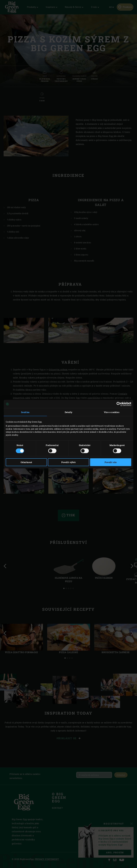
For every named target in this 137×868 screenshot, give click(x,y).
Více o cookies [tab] (112, 412)
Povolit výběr (68, 462)
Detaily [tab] (69, 412)
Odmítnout (26, 462)
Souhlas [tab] (25, 412)
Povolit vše (111, 462)
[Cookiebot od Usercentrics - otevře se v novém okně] (119, 404)
